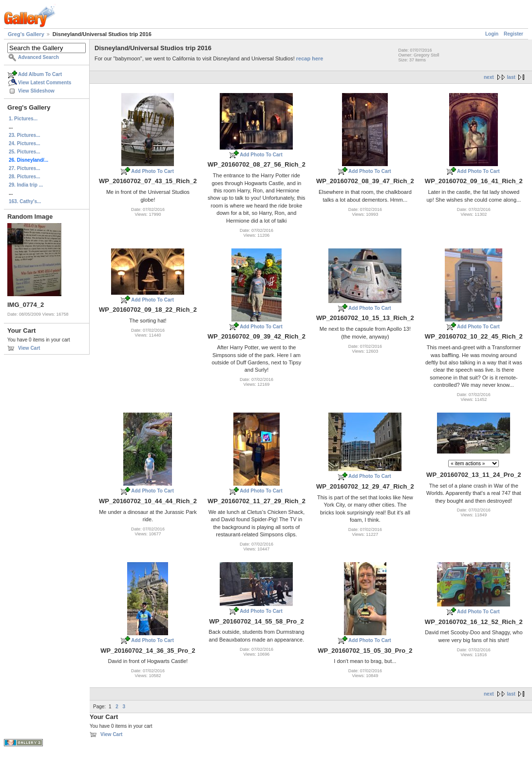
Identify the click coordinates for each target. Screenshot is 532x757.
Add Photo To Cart (152, 171)
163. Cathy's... (25, 201)
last (511, 77)
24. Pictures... (24, 143)
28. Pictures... (24, 177)
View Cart (29, 348)
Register (513, 34)
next (489, 77)
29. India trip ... (26, 185)
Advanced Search (38, 57)
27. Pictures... (24, 168)
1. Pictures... (23, 119)
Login (492, 34)
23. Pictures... (24, 135)
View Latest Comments (45, 83)
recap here (310, 58)
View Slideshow (36, 91)
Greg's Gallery (26, 34)
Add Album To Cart (40, 74)
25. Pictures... (24, 152)
